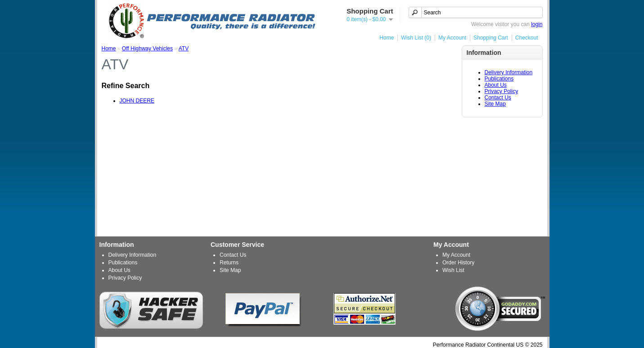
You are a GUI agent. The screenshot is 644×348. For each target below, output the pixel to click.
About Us (496, 85)
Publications (499, 79)
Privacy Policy (502, 91)
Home (387, 38)
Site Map (495, 104)
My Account (452, 38)
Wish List (453, 270)
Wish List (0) (416, 38)
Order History (458, 263)
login (537, 24)
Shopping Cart (491, 38)
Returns (229, 263)
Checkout (527, 38)
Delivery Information (509, 72)
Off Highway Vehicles (147, 49)
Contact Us (498, 98)
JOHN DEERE (137, 101)
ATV (184, 49)
